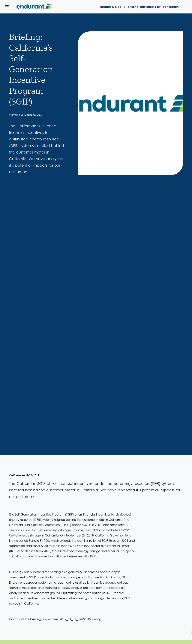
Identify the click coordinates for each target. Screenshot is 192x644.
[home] (34, 7)
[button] (7, 7)
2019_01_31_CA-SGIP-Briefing (80, 619)
